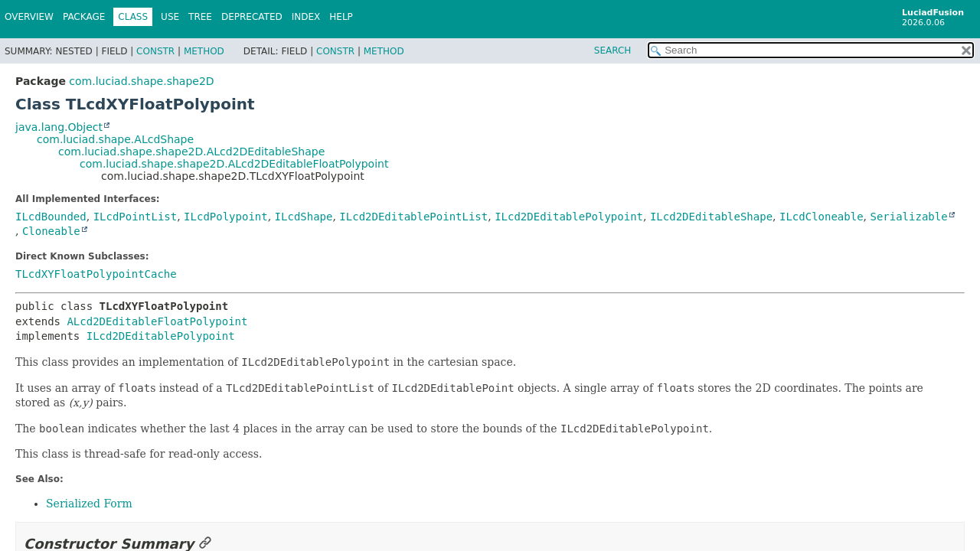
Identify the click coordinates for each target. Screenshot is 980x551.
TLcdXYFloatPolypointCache (96, 274)
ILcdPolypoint (226, 217)
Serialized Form (89, 504)
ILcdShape (304, 217)
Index (306, 17)
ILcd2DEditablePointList (413, 217)
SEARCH (613, 51)
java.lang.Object (59, 127)
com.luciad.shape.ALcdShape (115, 139)
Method (204, 51)
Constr (155, 51)
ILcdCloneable (822, 217)
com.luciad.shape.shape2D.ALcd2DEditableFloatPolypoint (234, 164)
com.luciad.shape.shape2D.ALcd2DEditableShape (191, 152)
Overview (29, 17)
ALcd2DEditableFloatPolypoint (157, 321)
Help (341, 17)
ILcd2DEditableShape (711, 217)
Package (84, 17)
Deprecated (252, 17)
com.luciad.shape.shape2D (141, 81)
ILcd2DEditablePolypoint (569, 217)
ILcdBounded (51, 217)
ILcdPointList (136, 217)
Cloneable (51, 231)
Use (170, 17)
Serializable (908, 217)
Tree (200, 17)
